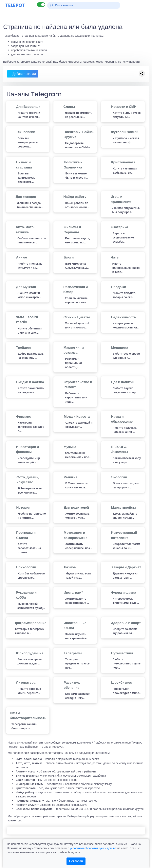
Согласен (76, 861)
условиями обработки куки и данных (93, 848)
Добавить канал (23, 74)
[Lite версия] (41, 5)
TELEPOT (15, 5)
